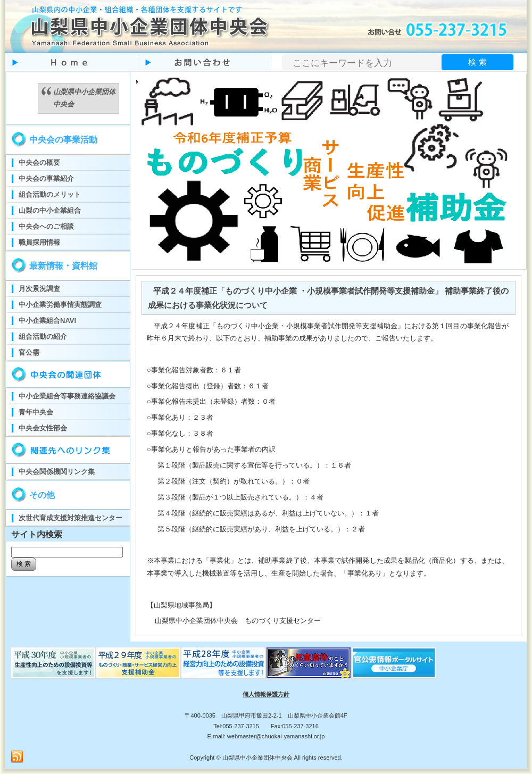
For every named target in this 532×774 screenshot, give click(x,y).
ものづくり (53, 663)
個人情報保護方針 (266, 694)
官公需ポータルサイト (394, 663)
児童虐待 (309, 663)
